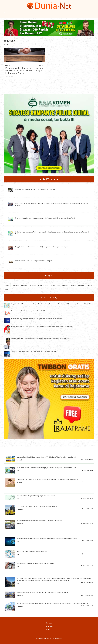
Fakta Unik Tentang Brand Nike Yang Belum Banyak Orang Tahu (34, 261)
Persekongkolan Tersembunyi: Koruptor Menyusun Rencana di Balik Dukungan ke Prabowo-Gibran (24, 71)
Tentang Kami (49, 626)
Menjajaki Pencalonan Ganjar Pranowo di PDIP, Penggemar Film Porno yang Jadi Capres (41, 247)
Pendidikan (81, 285)
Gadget (53, 285)
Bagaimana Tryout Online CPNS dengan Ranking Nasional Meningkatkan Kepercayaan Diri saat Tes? (47, 479)
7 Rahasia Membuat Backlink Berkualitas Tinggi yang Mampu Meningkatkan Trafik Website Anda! (47, 468)
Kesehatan (65, 285)
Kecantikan (33, 285)
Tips (58, 285)
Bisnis (7, 289)
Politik (46, 285)
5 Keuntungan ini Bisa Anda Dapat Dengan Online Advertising (36, 563)
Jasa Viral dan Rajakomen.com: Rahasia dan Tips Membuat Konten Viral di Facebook (37, 319)
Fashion (7, 285)
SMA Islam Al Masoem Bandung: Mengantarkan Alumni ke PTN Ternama (39, 521)
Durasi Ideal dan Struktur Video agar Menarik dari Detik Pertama (30, 311)
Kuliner (40, 285)
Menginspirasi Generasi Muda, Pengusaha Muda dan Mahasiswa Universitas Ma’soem (43, 593)
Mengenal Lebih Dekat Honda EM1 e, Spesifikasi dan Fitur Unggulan (35, 189)
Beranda (49, 623)
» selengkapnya (9, 76)
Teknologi (90, 285)
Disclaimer (49, 630)
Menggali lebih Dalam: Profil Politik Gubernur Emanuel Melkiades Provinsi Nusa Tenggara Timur (40, 338)
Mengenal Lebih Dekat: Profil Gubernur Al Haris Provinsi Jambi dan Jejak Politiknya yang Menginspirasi (42, 326)
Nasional (8, 65)
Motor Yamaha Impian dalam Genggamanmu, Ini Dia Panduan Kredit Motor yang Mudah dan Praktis (45, 218)
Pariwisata (24, 285)
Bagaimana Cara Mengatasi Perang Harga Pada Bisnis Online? (36, 496)
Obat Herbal (15, 285)
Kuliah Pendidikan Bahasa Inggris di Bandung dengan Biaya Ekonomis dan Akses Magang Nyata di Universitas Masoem (53, 603)
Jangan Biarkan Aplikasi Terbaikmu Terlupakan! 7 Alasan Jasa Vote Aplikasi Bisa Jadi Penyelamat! (47, 538)
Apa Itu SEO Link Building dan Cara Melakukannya (32, 551)
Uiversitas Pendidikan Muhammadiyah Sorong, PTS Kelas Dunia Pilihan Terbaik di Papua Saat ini (46, 457)
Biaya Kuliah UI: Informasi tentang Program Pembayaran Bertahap (37, 506)
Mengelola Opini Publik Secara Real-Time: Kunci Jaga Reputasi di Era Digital (34, 352)
